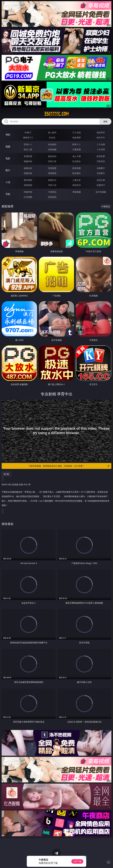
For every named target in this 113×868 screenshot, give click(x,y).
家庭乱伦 (52, 180)
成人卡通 (77, 156)
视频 (8, 146)
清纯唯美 (52, 173)
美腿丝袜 (28, 173)
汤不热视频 (101, 192)
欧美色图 (77, 168)
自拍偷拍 (52, 144)
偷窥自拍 (28, 168)
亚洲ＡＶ (28, 144)
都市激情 (28, 180)
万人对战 (77, 132)
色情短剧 (52, 197)
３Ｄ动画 (101, 144)
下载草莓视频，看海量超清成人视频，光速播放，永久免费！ (69, 466)
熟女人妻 (28, 149)
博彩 (8, 135)
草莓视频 (77, 192)
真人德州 (52, 132)
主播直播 (77, 149)
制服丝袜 (28, 161)
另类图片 (101, 173)
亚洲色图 (52, 168)
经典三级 (52, 161)
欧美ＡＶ (77, 144)
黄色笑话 (77, 185)
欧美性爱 (101, 156)
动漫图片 (101, 168)
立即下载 (77, 861)
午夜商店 (52, 192)
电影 (8, 158)
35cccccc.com (56, 114)
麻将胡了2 (28, 138)
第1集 (6, 474)
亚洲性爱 (28, 156)
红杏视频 (28, 197)
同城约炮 (28, 192)
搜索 (105, 121)
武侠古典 (101, 180)
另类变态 (101, 161)
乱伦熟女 (77, 161)
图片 (8, 170)
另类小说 (52, 185)
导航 (8, 194)
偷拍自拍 (52, 156)
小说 (8, 182)
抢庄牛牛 (101, 138)
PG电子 (28, 132)
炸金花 (52, 138)
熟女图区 (77, 173)
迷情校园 (28, 185)
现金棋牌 (77, 138)
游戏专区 (101, 132)
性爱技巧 (101, 185)
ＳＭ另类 (101, 149)
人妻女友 (77, 180)
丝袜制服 (52, 149)
